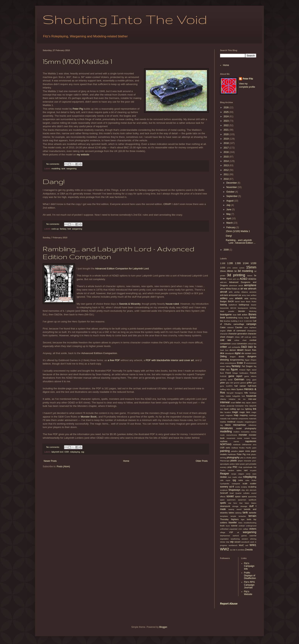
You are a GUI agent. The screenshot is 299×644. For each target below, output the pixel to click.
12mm (242, 268)
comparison (225, 344)
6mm (223, 279)
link (255, 409)
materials (253, 419)
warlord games (240, 536)
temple (233, 516)
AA (238, 279)
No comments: (53, 164)
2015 (227, 157)
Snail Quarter (236, 493)
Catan (223, 327)
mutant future (250, 438)
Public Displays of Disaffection (250, 575)
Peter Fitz (248, 79)
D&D (244, 347)
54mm (250, 276)
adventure (233, 285)
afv (239, 289)
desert (240, 350)
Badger (223, 301)
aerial (241, 285)
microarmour (239, 425)
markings (253, 415)
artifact (254, 295)
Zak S (235, 550)
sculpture (224, 490)
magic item (245, 412)
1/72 (229, 268)
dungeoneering (237, 360)
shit (247, 490)
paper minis (244, 451)
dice (222, 353)
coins (254, 337)
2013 (227, 165)
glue (228, 383)
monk (222, 435)
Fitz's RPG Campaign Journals (250, 585)
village (223, 532)
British (253, 318)
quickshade (248, 467)
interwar (225, 402)
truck (222, 526)
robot (240, 477)
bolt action (242, 315)
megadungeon (250, 422)
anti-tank (224, 295)
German (239, 379)
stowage (244, 506)
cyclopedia (236, 347)
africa (223, 289)
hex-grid (230, 393)
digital (238, 353)
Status (254, 503)
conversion (242, 344)
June (229, 210)
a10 (234, 279)
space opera (241, 496)
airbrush (252, 289)
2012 (227, 170)
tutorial (234, 526)
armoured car (235, 295)
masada (223, 419)
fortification (244, 373)
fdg (255, 366)
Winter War (225, 542)
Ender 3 (241, 363)
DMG (254, 353)
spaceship (252, 497)
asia (246, 298)
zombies (241, 550)
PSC (235, 467)
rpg (83, 452)
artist (231, 298)
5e (255, 275)
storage (235, 506)
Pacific (248, 448)
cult (229, 347)
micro (228, 425)
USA (240, 529)
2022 (227, 125)
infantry (223, 399)
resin (254, 474)
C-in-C (241, 321)
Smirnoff (224, 493)
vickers (253, 529)
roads (235, 477)
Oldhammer (247, 444)
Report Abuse (229, 604)
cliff (242, 337)
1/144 (246, 263)
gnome (237, 383)
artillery (224, 298)
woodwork (245, 542)
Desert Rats (250, 350)
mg (221, 425)
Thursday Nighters (229, 519)
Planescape (225, 461)
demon (233, 350)
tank (63, 169)
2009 (227, 250)
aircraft (224, 292)
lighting (248, 409)
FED (228, 370)
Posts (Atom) (63, 467)
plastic (234, 461)
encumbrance (231, 363)
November (232, 187)
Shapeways (234, 490)
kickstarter (240, 406)
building (234, 321)
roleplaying (75, 452)
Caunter (239, 327)
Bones (252, 314)
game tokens (250, 376)
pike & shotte (246, 458)
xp (231, 550)
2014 (227, 161)
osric (228, 448)
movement (231, 438)
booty (241, 318)
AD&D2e (252, 279)
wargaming (71, 169)
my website (83, 155)
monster (243, 435)
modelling (56, 169)
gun (255, 383)
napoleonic (251, 441)
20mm (223, 271)
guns (222, 386)
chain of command (236, 331)
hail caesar (240, 386)
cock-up (55, 229)
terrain (252, 516)
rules (247, 480)
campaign (251, 324)
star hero (233, 503)
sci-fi (232, 487)
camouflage (239, 324)
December (232, 183)
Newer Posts (50, 461)
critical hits (252, 344)
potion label (235, 464)
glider (223, 383)
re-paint (253, 470)
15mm (251, 267)
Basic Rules (251, 302)
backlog (253, 298)
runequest (236, 484)
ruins (241, 480)
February (231, 227)
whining (253, 539)
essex (222, 366)
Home (126, 461)
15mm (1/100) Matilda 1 (77, 61)
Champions (252, 331)
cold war (226, 340)
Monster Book (88, 417)
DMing (223, 357)
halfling (223, 389)
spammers (231, 500)
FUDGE (223, 376)
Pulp (240, 467)
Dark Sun (224, 350)
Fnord (228, 373)
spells (223, 503)
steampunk (225, 506)
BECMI (233, 308)
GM (232, 383)
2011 (227, 174)
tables (231, 513)
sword (239, 509)
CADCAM (248, 321)
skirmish (253, 490)
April (229, 218)
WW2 (225, 549)
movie (240, 438)
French (253, 373)
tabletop (238, 513)
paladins (234, 451)
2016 (227, 152)
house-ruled (172, 304)
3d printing (236, 275)
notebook (237, 444)
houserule (251, 396)
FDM (222, 370)
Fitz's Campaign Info (249, 566)
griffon (250, 383)
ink (239, 399)
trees (240, 523)
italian (238, 402)
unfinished (224, 529)
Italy (244, 403)
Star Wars (244, 503)
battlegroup (244, 305)
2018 (227, 143)
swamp (231, 509)
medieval (231, 422)
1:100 (223, 263)
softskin (246, 493)
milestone (252, 425)
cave (246, 327)
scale (245, 483)
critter (223, 347)
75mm (230, 279)
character (224, 334)
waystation (224, 539)
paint (254, 448)
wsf (247, 545)
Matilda (223, 422)
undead (242, 526)
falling (228, 366)
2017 (227, 148)
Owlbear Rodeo (238, 448)
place (254, 458)
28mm (230, 271)
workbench (233, 545)
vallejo (246, 529)
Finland (242, 370)
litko (222, 412)
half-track (252, 386)
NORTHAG (226, 444)
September (232, 196)
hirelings (253, 393)
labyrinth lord (57, 452)
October (231, 192)
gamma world (226, 380)
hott (69, 229)
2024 (227, 116)
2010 (227, 179)
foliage (235, 373)
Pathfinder (232, 454)
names (236, 441)
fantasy (63, 229)
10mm (235, 268)
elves (222, 363)
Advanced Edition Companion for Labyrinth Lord (122, 269)
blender (242, 311)
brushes (227, 321)
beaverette (224, 308)
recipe (234, 474)
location (228, 412)
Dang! (54, 181)
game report (235, 376)
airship (237, 292)
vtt (238, 532)
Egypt (247, 360)
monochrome (232, 435)
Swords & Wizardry (130, 304)
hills (246, 393)
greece (243, 383)
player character (245, 461)
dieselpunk (229, 353)
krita (247, 406)
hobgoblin (236, 396)
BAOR (231, 301)
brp (222, 321)
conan (234, 344)
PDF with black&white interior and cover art (170, 360)
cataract (230, 327)
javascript (230, 406)
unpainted (233, 529)
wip (232, 542)
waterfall (253, 536)
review (223, 477)
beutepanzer (243, 308)
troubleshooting (250, 523)
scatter (253, 483)
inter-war (252, 399)
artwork (239, 298)
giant (254, 380)
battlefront (233, 305)
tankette (253, 513)
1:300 (238, 263)
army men (246, 295)
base (243, 302)
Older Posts (202, 461)
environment (251, 363)
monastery (245, 432)
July (229, 205)
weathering (235, 539)
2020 (227, 134)
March (230, 223)
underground (251, 526)
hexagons (239, 393)
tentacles (242, 516)
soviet (230, 496)
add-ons (223, 282)
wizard (238, 542)
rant (246, 470)
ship (243, 490)
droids (241, 357)
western (245, 539)
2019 (227, 139)
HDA (228, 389)
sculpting (252, 487)
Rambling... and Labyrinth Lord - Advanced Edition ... (241, 242)
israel (233, 403)
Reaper (225, 474)
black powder (227, 311)
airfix (231, 292)
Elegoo (253, 360)
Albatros (245, 292)
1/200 (223, 268)
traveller (233, 523)
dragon (233, 357)
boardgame (226, 315)
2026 (227, 108)
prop (230, 467)
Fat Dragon (247, 366)
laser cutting (230, 409)
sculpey (244, 487)
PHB (248, 454)
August (230, 201)
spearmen (242, 500)
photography (233, 458)
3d (236, 271)
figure (234, 369)
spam (222, 500)
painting (225, 451)
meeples (240, 422)
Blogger (163, 627)
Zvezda (249, 550)
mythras (224, 441)
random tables (235, 470)
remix (248, 474)
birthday (253, 308)
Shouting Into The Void (125, 19)
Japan (248, 403)
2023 (227, 121)
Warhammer (225, 536)
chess (237, 337)
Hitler (222, 396)
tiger (243, 519)
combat (253, 340)
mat (229, 419)
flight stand (251, 370)
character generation (238, 334)
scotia (238, 487)
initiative (232, 399)
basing (223, 305)
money (254, 432)
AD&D (244, 279)
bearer (254, 305)
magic (235, 412)
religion (241, 474)
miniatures (226, 428)
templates (224, 516)
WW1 (253, 545)
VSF (231, 532)
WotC (242, 545)
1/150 (253, 263)
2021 (227, 130)
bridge (246, 318)
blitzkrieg (253, 311)
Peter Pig (78, 109)
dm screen (246, 353)
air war (244, 289)
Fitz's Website (248, 593)
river (229, 477)
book (223, 318)
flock (222, 373)
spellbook (252, 500)
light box (240, 409)
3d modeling (245, 271)
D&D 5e (252, 347)
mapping (244, 415)
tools (249, 519)
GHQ (248, 380)
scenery (224, 487)
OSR (67, 452)
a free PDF (114, 360)
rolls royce (225, 480)
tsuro (228, 526)
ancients (253, 292)
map (236, 415)
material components (240, 419)
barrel (237, 302)
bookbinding (232, 318)
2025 (227, 112)
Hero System (237, 389)
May (229, 214)
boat (235, 315)
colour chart (240, 340)
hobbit (228, 396)
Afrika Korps (231, 289)
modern (237, 432)
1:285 (230, 263)
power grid (244, 464)
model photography (246, 428)
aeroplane (250, 285)
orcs (255, 444)
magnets (229, 415)
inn (244, 399)
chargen (230, 337)
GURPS (229, 386)
